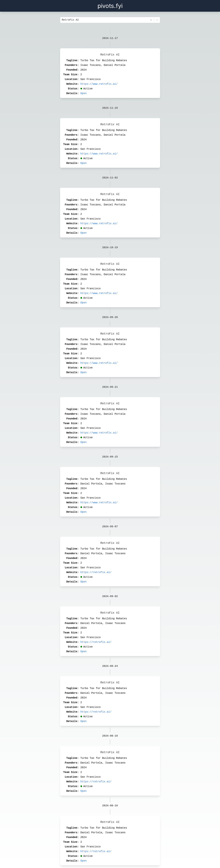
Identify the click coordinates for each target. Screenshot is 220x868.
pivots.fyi (110, 6)
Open (84, 93)
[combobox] (63, 20)
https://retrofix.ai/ (96, 572)
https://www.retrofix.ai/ (99, 84)
